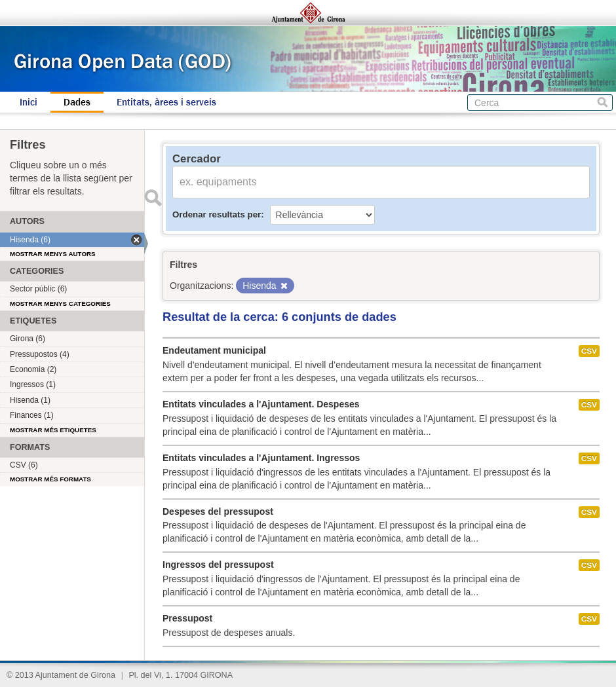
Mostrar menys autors (53, 254)
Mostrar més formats (50, 479)
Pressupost (187, 618)
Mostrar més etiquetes (53, 430)
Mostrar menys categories (60, 304)
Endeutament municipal (214, 350)
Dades (77, 102)
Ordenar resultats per (217, 214)
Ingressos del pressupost (218, 565)
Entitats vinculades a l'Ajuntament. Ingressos (261, 458)
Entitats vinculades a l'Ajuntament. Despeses (261, 404)
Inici (29, 102)
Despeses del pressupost (218, 511)
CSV (589, 351)
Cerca (603, 102)
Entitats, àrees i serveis (166, 102)
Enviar (153, 198)
